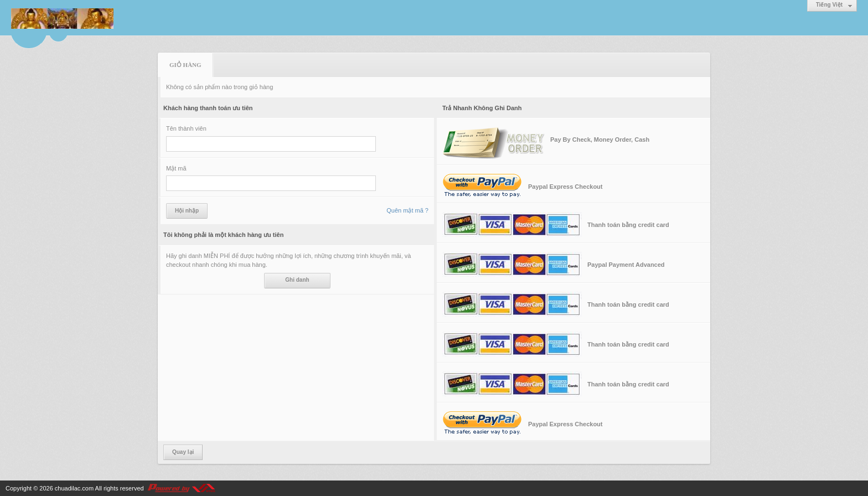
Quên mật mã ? (407, 210)
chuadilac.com (74, 488)
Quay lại (183, 452)
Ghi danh (297, 280)
